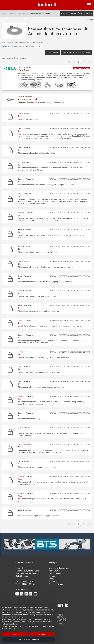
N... (20, 354)
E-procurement (55, 573)
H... (20, 279)
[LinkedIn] (26, 595)
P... (20, 384)
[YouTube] (35, 595)
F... (20, 150)
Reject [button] (15, 634)
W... (20, 479)
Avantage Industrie (28, 99)
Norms (52, 579)
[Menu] (89, 5)
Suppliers (53, 581)
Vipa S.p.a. (24, 70)
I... (19, 293)
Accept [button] (42, 634)
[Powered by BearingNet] (64, 619)
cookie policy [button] (18, 617)
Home (4, 13)
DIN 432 (6, 46)
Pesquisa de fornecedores (18, 13)
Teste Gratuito (55, 571)
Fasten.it (47, 1)
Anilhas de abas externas (40, 13)
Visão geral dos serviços (59, 568)
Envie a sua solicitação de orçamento (76, 13)
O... (20, 369)
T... (20, 447)
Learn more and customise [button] (29, 639)
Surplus (52, 576)
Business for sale (56, 584)
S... (20, 416)
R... (20, 399)
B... (20, 116)
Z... (20, 513)
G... (20, 196)
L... (20, 323)
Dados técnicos (53, 52)
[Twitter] (22, 595)
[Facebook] (17, 595)
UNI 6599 (38, 46)
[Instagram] (31, 595)
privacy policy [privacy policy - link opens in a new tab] (29, 610)
